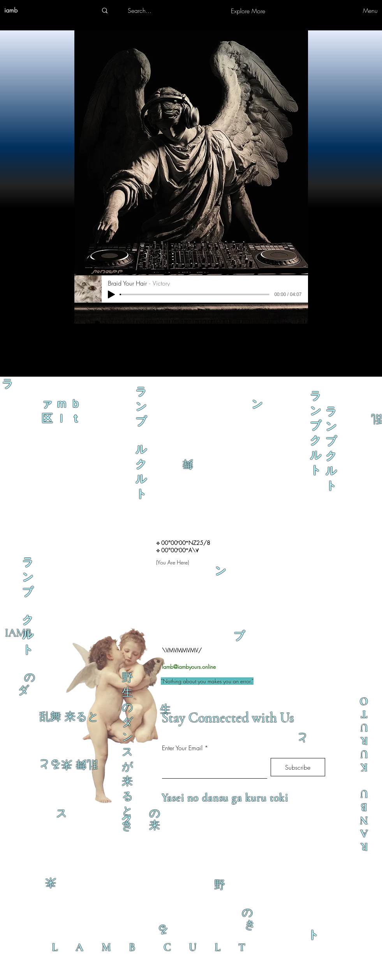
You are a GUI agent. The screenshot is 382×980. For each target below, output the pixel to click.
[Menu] (356, 11)
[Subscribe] (298, 767)
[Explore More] (248, 11)
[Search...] (140, 11)
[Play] (111, 294)
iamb (11, 10)
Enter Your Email (182, 748)
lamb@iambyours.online (189, 667)
